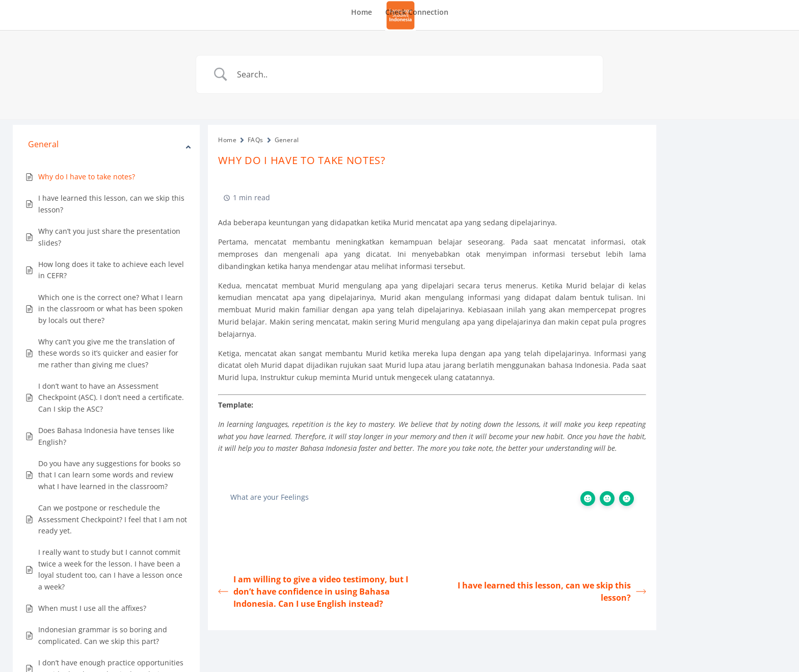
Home (362, 13)
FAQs (256, 140)
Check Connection (417, 13)
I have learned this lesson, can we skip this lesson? (552, 592)
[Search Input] (412, 74)
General (287, 140)
